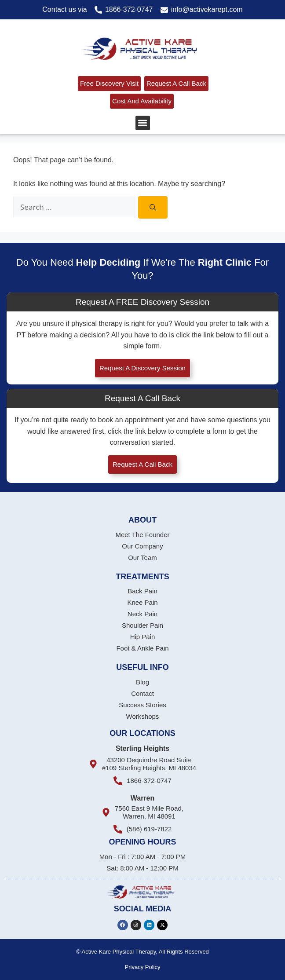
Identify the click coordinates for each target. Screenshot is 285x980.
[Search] (153, 207)
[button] (143, 123)
